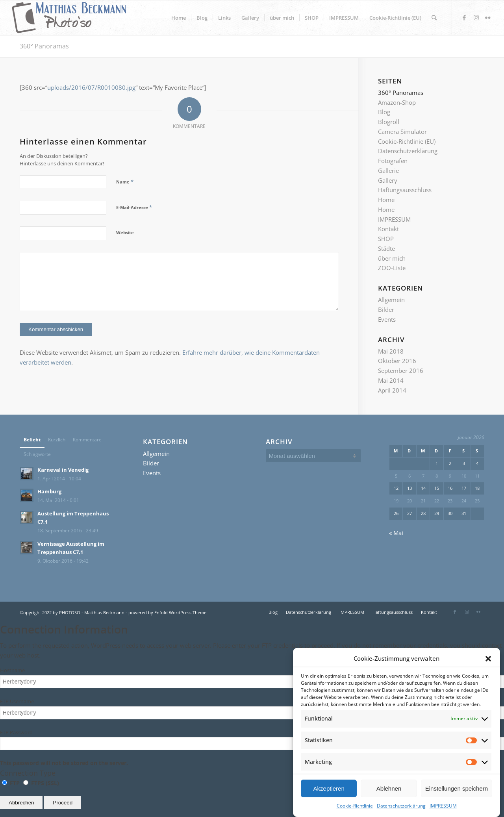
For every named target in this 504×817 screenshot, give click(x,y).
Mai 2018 (391, 351)
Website (125, 233)
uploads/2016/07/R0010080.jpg (91, 87)
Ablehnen (389, 798)
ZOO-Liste (392, 268)
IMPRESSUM (394, 219)
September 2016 (401, 371)
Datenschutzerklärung (408, 151)
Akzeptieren (329, 798)
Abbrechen (21, 803)
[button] (488, 669)
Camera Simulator (402, 132)
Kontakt (388, 229)
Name (125, 182)
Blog (384, 112)
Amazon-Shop (397, 102)
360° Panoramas (44, 46)
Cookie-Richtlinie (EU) (407, 141)
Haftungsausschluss (405, 190)
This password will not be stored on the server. (252, 748)
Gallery (388, 180)
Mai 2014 (391, 380)
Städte (386, 248)
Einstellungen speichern (457, 798)
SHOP (386, 239)
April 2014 (392, 390)
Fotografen (393, 161)
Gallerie (388, 170)
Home (386, 200)
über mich (392, 258)
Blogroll (389, 122)
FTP (12, 783)
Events (387, 319)
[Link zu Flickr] (488, 17)
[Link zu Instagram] (476, 17)
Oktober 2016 (397, 361)
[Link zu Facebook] (464, 17)
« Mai (396, 533)
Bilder (386, 309)
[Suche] (434, 18)
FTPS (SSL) (41, 783)
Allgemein (391, 300)
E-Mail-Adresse (134, 207)
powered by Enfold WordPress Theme (167, 612)
